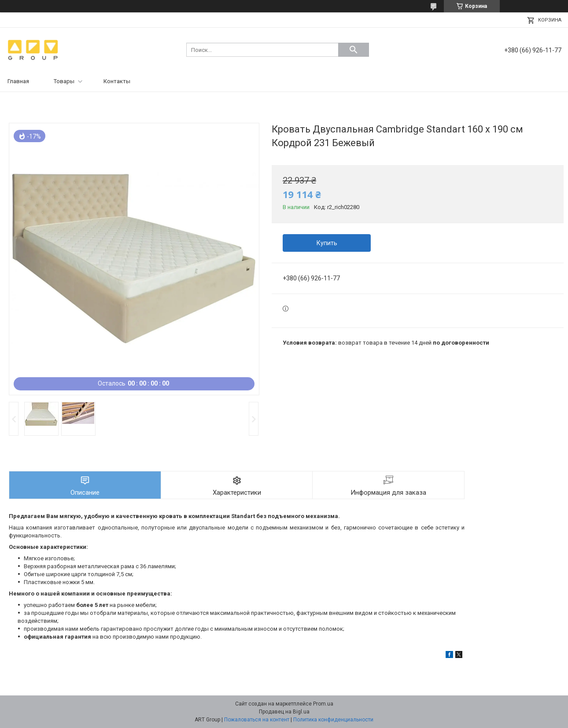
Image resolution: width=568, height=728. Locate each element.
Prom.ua (323, 704)
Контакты (117, 81)
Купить (327, 243)
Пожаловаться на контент (257, 720)
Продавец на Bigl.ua (284, 712)
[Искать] (354, 50)
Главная (18, 81)
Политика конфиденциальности (333, 720)
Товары (64, 81)
